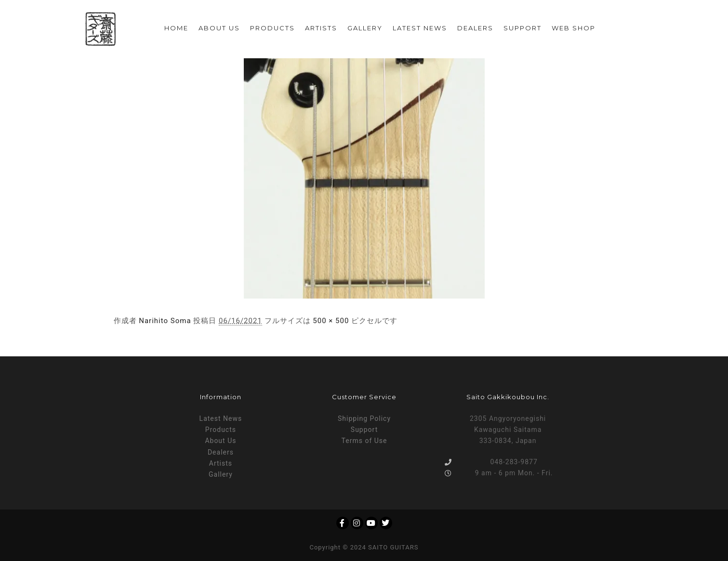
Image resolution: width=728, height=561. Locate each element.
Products (221, 430)
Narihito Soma (165, 321)
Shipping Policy (364, 418)
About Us (220, 441)
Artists (221, 463)
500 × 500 (331, 321)
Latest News (221, 418)
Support (364, 430)
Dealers (221, 452)
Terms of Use (364, 441)
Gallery (221, 474)
